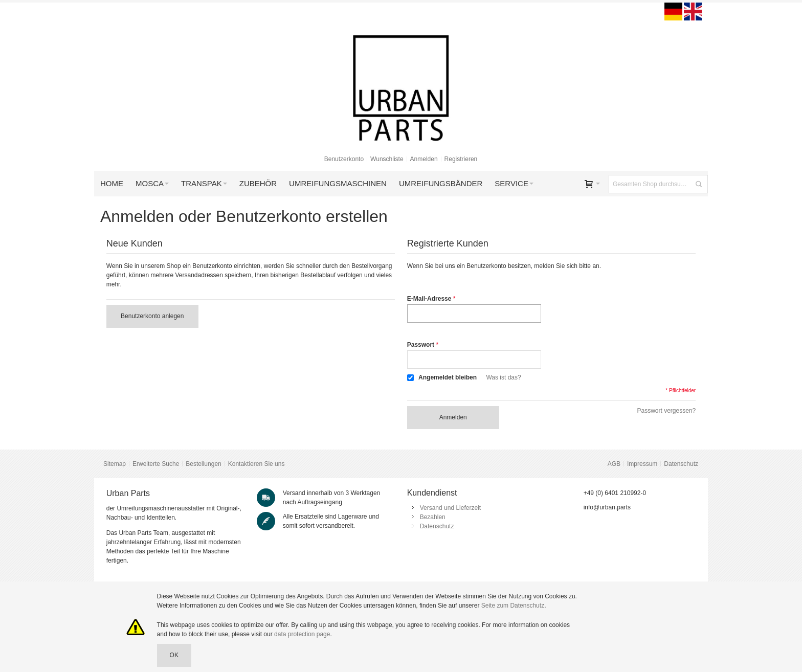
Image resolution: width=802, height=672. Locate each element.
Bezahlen (433, 517)
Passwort (421, 345)
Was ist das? (503, 377)
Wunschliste (387, 159)
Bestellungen (203, 464)
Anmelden (424, 159)
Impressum (642, 464)
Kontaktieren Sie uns (257, 464)
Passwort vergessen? (666, 411)
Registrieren (461, 159)
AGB (614, 464)
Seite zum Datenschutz (513, 606)
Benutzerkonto (344, 159)
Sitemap (115, 464)
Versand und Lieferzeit (450, 508)
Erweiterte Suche (156, 464)
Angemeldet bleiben (448, 377)
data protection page (302, 634)
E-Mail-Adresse (429, 299)
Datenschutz (681, 464)
